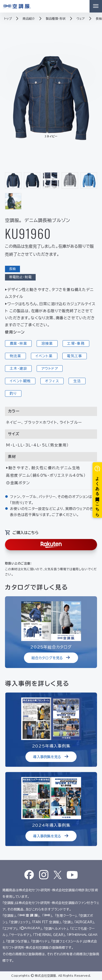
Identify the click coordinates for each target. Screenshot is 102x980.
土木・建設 (18, 368)
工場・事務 (76, 343)
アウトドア (50, 368)
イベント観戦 (20, 381)
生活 (77, 381)
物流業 (15, 356)
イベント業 (44, 356)
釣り (13, 393)
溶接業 (47, 343)
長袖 (13, 269)
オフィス (52, 381)
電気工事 (75, 356)
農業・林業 (18, 343)
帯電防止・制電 (20, 277)
